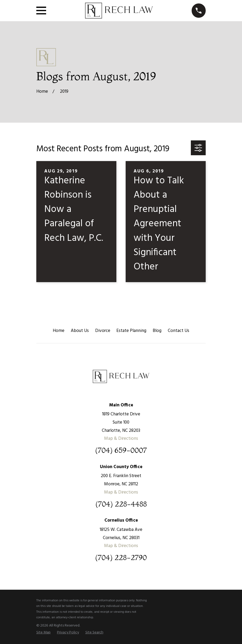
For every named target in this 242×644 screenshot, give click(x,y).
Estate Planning (131, 331)
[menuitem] (43, 633)
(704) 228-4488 (121, 504)
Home (59, 331)
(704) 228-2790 (121, 558)
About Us (80, 331)
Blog (157, 331)
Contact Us (179, 331)
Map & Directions (121, 439)
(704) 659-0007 (121, 450)
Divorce (103, 331)
